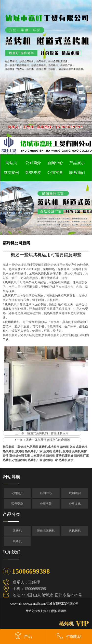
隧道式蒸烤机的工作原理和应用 (48, 433)
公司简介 (33, 163)
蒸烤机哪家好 (65, 456)
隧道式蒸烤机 (79, 447)
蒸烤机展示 (66, 460)
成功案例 (11, 172)
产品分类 (12, 514)
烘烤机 (20, 451)
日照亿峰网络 (58, 611)
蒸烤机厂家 (81, 456)
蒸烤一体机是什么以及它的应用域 (48, 440)
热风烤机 (9, 451)
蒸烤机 (65, 447)
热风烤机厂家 (34, 451)
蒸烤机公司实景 (20, 456)
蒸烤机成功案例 (49, 447)
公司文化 (75, 504)
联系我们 (77, 172)
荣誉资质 (33, 172)
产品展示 (77, 163)
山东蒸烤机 (38, 456)
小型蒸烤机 (20, 460)
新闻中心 (55, 163)
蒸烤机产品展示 (28, 447)
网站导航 (12, 477)
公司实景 (55, 172)
